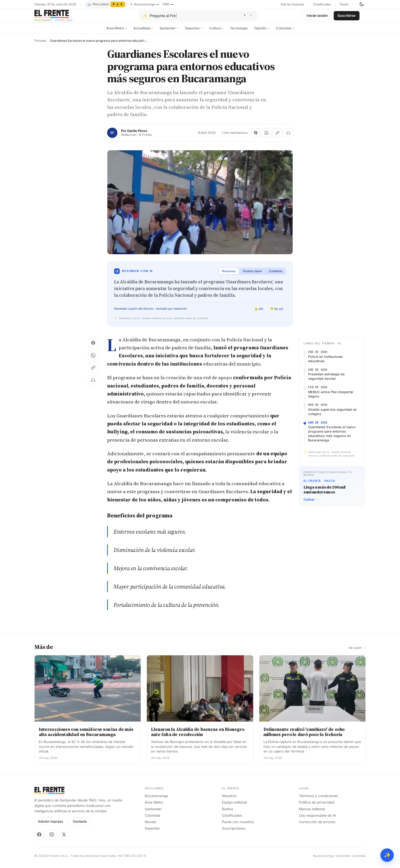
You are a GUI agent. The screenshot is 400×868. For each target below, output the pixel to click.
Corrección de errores (317, 826)
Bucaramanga (156, 800)
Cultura (216, 32)
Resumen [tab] (229, 275)
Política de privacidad (317, 806)
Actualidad (143, 32)
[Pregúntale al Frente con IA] (198, 18)
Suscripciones (234, 832)
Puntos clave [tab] (252, 275)
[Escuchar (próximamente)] (288, 137)
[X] (64, 839)
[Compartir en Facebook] (256, 137)
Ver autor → (357, 652)
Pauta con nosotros (238, 826)
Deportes (194, 32)
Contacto (80, 826)
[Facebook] (39, 839)
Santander (169, 32)
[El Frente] (64, 18)
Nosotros (229, 800)
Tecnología (239, 32)
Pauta (344, 4)
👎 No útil (277, 313)
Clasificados (322, 4)
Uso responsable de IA (317, 820)
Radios (227, 813)
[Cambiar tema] (362, 4)
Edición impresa (292, 4)
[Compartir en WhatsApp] (267, 137)
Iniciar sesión (317, 18)
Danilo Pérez (137, 135)
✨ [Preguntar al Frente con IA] (387, 855)
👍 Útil (259, 313)
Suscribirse (347, 18)
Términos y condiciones (318, 800)
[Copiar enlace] (277, 137)
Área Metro (117, 32)
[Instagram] (52, 839)
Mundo (150, 826)
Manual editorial (312, 813)
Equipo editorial (234, 806)
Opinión (262, 32)
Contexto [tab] (276, 275)
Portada (40, 45)
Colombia (285, 32)
